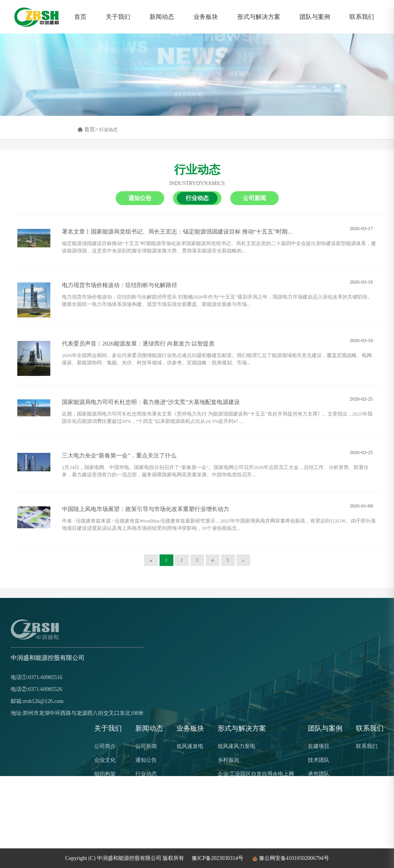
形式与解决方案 (259, 17)
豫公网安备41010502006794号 (290, 858)
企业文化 (105, 760)
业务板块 (206, 17)
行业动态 (108, 130)
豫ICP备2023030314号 (218, 858)
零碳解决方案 (234, 815)
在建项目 (319, 746)
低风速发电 (190, 746)
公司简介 (105, 746)
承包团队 (319, 774)
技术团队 (319, 760)
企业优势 (105, 788)
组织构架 (105, 774)
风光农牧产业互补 (239, 802)
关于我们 (118, 17)
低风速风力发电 (236, 746)
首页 (80, 17)
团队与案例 (315, 17)
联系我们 (362, 17)
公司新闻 (146, 746)
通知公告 (146, 760)
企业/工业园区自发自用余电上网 (256, 774)
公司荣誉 (105, 802)
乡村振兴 (228, 760)
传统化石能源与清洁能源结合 (253, 788)
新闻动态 (162, 17)
